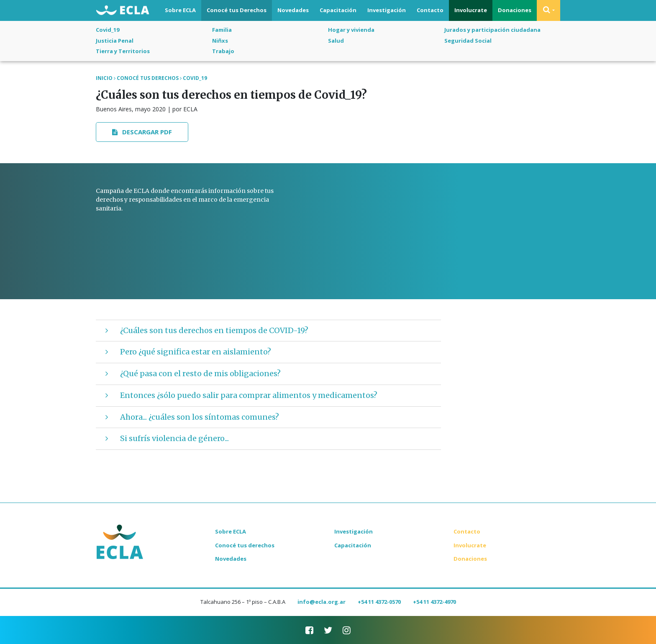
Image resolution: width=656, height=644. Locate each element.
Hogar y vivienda (351, 30)
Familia (222, 30)
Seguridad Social (468, 41)
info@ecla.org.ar (322, 602)
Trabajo (223, 51)
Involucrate (471, 10)
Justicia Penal (115, 41)
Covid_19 (108, 30)
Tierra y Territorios (123, 51)
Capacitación (338, 10)
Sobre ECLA (180, 10)
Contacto (430, 10)
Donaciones (515, 10)
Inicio (104, 78)
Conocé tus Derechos (237, 10)
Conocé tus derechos (245, 545)
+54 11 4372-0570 (379, 602)
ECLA (123, 11)
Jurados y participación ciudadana (492, 30)
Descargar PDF (142, 132)
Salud (336, 41)
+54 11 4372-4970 (434, 602)
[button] (548, 10)
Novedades (293, 10)
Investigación (387, 10)
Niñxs (220, 41)
